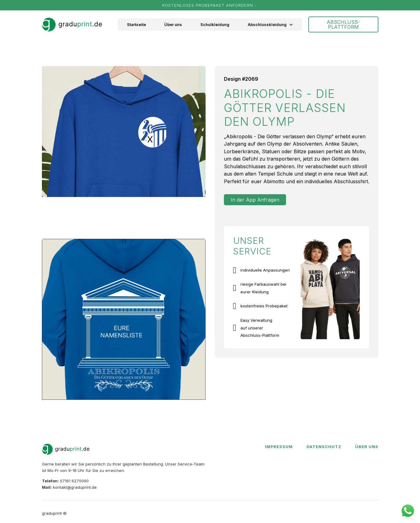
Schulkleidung (215, 24)
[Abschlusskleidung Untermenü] (294, 25)
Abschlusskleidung (267, 24)
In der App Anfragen (255, 200)
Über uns (173, 24)
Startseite (136, 24)
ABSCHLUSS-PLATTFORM (343, 24)
